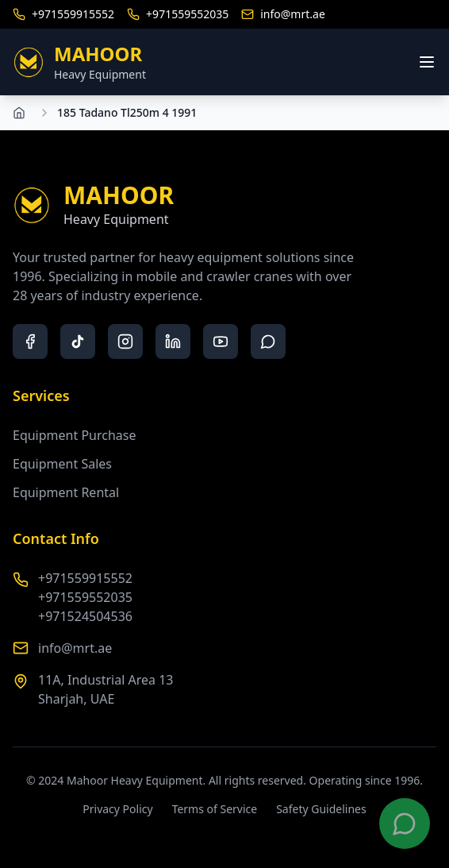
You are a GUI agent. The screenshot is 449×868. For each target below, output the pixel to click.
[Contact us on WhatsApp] (405, 824)
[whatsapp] (268, 341)
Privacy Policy (117, 809)
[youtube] (221, 341)
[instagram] (125, 341)
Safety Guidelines (321, 809)
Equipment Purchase (75, 435)
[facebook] (30, 341)
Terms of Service (215, 809)
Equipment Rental (66, 492)
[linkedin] (173, 341)
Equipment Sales (62, 464)
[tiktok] (78, 341)
